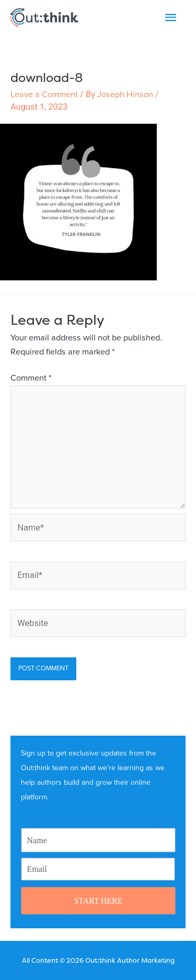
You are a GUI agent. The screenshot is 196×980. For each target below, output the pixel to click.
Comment (31, 378)
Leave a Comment (44, 95)
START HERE (98, 900)
